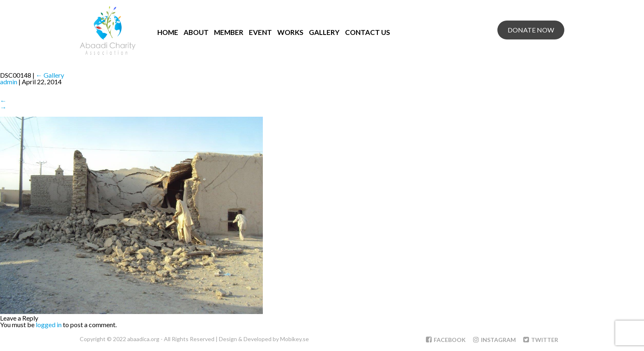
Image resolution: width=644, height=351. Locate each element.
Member (229, 32)
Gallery (324, 32)
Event (260, 32)
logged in (49, 324)
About (196, 32)
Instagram (494, 340)
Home (168, 32)
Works (290, 32)
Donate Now (531, 30)
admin (9, 82)
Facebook (446, 340)
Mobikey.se (294, 339)
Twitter (541, 340)
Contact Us (368, 32)
